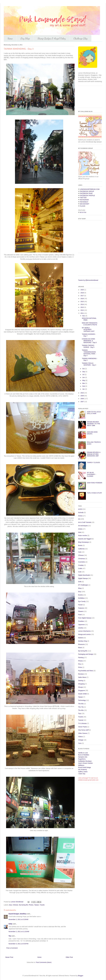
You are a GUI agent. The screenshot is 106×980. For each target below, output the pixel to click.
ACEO (80, 509)
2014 (82, 304)
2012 (82, 310)
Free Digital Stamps (85, 618)
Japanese (81, 625)
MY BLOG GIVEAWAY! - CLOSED (92, 474)
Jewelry (81, 628)
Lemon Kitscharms (84, 631)
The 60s (81, 704)
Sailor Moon (82, 677)
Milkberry (81, 765)
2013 (82, 307)
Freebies (81, 621)
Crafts (80, 568)
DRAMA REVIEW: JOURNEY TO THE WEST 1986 (94, 424)
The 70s (81, 707)
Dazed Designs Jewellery (18, 914)
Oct (84, 369)
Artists (80, 529)
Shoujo (81, 687)
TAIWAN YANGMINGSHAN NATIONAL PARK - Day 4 (89, 353)
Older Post (69, 957)
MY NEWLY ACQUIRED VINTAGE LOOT (88, 330)
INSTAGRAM (84, 200)
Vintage (81, 740)
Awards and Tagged (85, 539)
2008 (82, 399)
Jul (83, 375)
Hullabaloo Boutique (85, 761)
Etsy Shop (25, 38)
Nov (84, 316)
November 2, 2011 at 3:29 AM (18, 919)
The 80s (81, 710)
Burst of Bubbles (84, 755)
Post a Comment (12, 948)
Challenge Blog (81, 38)
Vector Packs (83, 727)
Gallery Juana (83, 772)
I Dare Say (82, 774)
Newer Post (9, 957)
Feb (84, 386)
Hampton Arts (83, 757)
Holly (10, 924)
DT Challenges (83, 585)
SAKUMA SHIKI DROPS (92, 433)
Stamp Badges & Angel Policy (52, 38)
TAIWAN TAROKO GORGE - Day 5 (88, 346)
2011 (82, 313)
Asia (10, 905)
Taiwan (37, 905)
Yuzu (80, 743)
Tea (10, 936)
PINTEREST (84, 202)
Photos (31, 905)
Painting (81, 658)
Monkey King (82, 641)
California (81, 549)
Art (79, 519)
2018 (82, 293)
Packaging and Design (86, 654)
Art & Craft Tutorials (85, 522)
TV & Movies (82, 723)
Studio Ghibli (82, 694)
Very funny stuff (83, 730)
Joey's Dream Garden (85, 763)
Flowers (81, 611)
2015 (82, 302)
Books (80, 545)
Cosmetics (82, 562)
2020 (82, 290)
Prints (80, 667)
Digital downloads (84, 575)
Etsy (80, 592)
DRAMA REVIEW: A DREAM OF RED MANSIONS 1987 (94, 454)
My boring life (23, 905)
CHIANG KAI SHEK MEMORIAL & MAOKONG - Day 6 (89, 341)
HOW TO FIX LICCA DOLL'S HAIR (94, 413)
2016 (82, 299)
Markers (81, 638)
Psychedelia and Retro (86, 671)
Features (81, 608)
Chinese (15, 905)
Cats (80, 552)
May (84, 380)
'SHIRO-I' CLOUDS (93, 462)
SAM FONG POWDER (95, 483)
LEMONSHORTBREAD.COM (90, 189)
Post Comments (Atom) (44, 962)
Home (10, 38)
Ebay (80, 588)
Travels (42, 905)
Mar (84, 383)
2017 (82, 296)
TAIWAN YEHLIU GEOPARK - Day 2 (89, 364)
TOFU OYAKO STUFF (95, 493)
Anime (80, 516)
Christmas (82, 559)
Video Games (83, 733)
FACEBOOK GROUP (87, 191)
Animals (81, 512)
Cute (80, 572)
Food (80, 615)
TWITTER (83, 198)
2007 (82, 402)
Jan (84, 389)
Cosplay (81, 565)
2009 (82, 396)
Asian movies (83, 535)
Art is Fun (83, 212)
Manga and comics (84, 634)
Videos (80, 737)
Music (80, 648)
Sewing (81, 681)
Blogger (81, 976)
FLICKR (83, 206)
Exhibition (81, 598)
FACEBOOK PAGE (86, 193)
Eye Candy (82, 601)
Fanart (80, 605)
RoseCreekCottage (85, 767)
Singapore (82, 690)
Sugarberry (82, 759)
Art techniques (83, 526)
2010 (82, 393)
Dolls (80, 582)
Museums (81, 644)
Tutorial (81, 720)
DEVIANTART (85, 204)
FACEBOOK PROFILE (87, 196)
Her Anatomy (82, 769)
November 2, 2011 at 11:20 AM (19, 932)
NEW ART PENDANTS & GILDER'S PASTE (90, 324)
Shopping (81, 684)
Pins (80, 664)
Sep (84, 372)
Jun (84, 377)
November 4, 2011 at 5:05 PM (18, 944)
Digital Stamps (83, 578)
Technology (82, 700)
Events (80, 595)
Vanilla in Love (83, 753)
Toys (80, 713)
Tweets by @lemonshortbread (88, 280)
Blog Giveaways (84, 542)
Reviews (81, 674)
